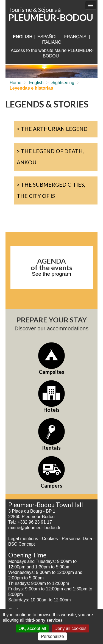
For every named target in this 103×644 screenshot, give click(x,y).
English (36, 83)
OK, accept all (32, 628)
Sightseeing (63, 83)
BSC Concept (22, 544)
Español (48, 37)
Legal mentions (23, 539)
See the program (51, 274)
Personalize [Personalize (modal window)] (52, 636)
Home (16, 83)
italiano (52, 42)
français (75, 37)
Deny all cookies (70, 628)
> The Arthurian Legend (52, 129)
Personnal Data (77, 539)
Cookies (50, 539)
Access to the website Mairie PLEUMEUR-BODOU (52, 53)
